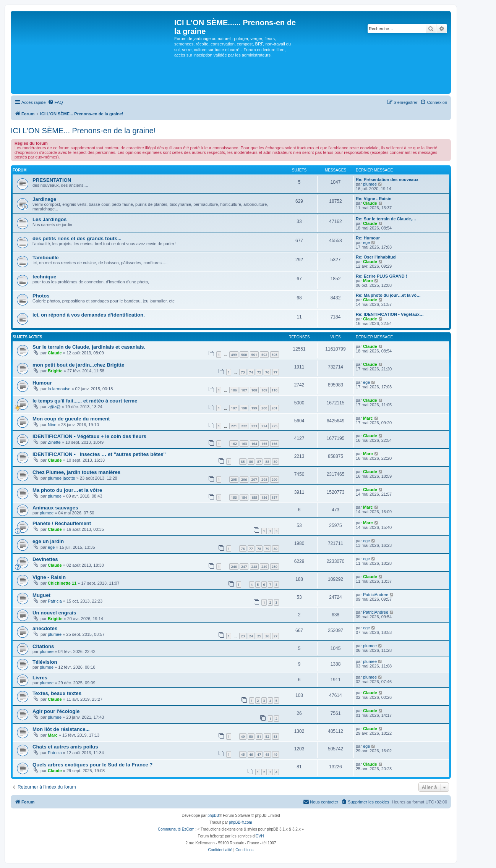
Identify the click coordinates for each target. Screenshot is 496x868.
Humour (42, 383)
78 (259, 549)
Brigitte (55, 371)
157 (275, 497)
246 (234, 567)
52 (267, 736)
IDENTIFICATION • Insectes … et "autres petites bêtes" (99, 454)
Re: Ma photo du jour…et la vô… (388, 295)
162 (234, 444)
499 (234, 355)
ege (366, 242)
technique (44, 277)
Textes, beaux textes (57, 693)
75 (259, 372)
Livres (40, 678)
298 (264, 479)
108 (254, 390)
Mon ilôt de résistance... (61, 729)
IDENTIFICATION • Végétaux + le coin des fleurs (89, 436)
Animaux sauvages (55, 508)
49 (243, 736)
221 (234, 426)
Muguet (41, 595)
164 (254, 444)
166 (275, 444)
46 (251, 754)
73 (243, 372)
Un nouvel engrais (54, 613)
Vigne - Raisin (49, 577)
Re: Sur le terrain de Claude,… (386, 219)
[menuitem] (55, 102)
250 (275, 567)
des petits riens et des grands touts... (77, 238)
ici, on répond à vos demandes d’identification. (89, 315)
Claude (370, 203)
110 (275, 390)
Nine (52, 425)
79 (267, 549)
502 (264, 355)
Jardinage (44, 199)
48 (267, 754)
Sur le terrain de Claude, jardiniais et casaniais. (89, 347)
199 (254, 408)
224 (264, 426)
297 (254, 479)
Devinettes (45, 559)
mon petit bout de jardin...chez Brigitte (78, 365)
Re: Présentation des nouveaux (387, 179)
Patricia (55, 601)
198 (244, 408)
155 (254, 497)
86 (251, 461)
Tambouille (46, 258)
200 (264, 408)
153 (234, 497)
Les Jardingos (49, 219)
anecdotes (45, 628)
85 (243, 461)
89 (276, 461)
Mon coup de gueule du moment (71, 419)
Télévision (45, 662)
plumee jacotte (62, 478)
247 (244, 567)
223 (254, 426)
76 (267, 372)
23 (243, 636)
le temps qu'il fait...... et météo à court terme (85, 401)
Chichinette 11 (62, 583)
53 (276, 736)
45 (243, 754)
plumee (370, 184)
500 (244, 355)
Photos (41, 296)
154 (244, 497)
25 (259, 636)
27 (276, 636)
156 (264, 497)
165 (264, 444)
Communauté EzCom (176, 829)
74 (251, 372)
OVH (260, 836)
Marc (368, 281)
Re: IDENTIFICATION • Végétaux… (390, 314)
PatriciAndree (376, 595)
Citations (43, 646)
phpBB (213, 815)
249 (264, 567)
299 (275, 479)
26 (267, 636)
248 (254, 567)
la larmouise (59, 389)
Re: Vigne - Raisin (374, 199)
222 (244, 426)
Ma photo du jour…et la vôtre (67, 490)
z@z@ (54, 407)
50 (251, 736)
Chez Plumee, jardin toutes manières (76, 472)
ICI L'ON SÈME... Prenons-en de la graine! (83, 131)
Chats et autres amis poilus (65, 747)
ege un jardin (48, 541)
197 (234, 408)
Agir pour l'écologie (56, 711)
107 (244, 390)
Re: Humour (368, 238)
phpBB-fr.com (241, 822)
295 (234, 479)
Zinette (54, 442)
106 (234, 390)
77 (276, 372)
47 (259, 754)
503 (275, 355)
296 (244, 479)
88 (267, 461)
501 (254, 355)
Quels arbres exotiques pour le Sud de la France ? (92, 765)
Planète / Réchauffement (62, 523)
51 (259, 736)
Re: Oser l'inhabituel (376, 257)
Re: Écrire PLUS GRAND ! (381, 276)
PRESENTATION (52, 180)
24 (251, 636)
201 (275, 408)
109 (264, 390)
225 (275, 426)
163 (244, 444)
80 (276, 549)
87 (259, 461)
